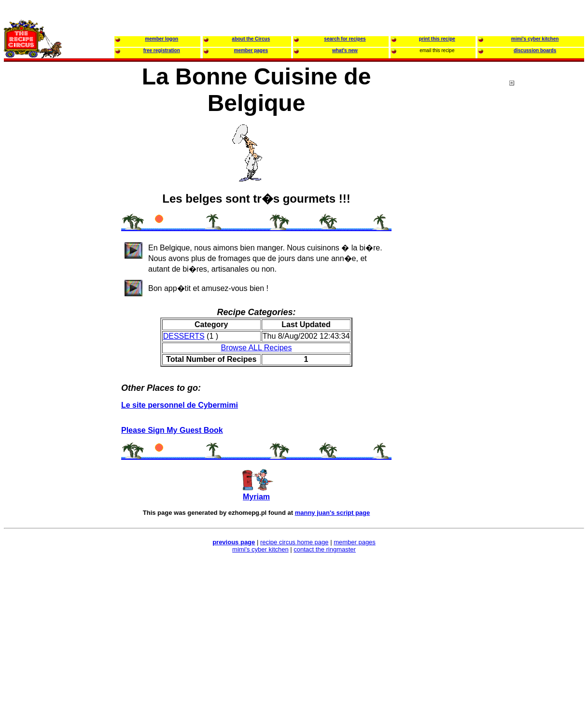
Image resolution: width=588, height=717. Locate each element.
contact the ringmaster (325, 549)
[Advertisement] (548, 265)
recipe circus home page (294, 542)
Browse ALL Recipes (256, 348)
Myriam (256, 497)
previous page (234, 542)
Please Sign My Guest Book (172, 430)
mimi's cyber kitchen (260, 549)
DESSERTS (184, 336)
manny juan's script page (333, 513)
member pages (355, 542)
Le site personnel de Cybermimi (180, 405)
